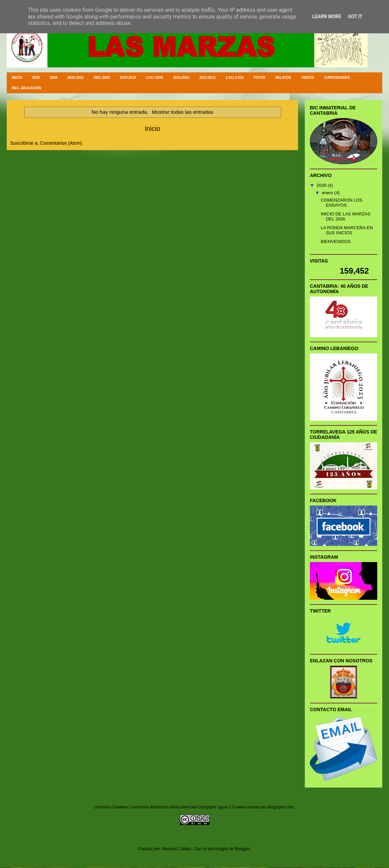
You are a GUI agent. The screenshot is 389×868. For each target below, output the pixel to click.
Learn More (327, 16)
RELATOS (283, 78)
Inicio (153, 129)
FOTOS (259, 78)
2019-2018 (128, 78)
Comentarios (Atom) (61, 143)
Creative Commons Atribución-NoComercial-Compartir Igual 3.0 (173, 807)
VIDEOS (307, 78)
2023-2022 (75, 78)
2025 (36, 78)
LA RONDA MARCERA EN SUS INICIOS (347, 230)
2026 (322, 185)
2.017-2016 (155, 78)
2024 (54, 78)
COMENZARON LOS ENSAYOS (342, 203)
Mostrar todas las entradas (183, 112)
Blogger (242, 849)
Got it (355, 16)
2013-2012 (207, 78)
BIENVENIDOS (336, 241)
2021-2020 (102, 78)
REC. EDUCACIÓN (26, 88)
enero (328, 193)
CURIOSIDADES (337, 78)
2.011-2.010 (235, 78)
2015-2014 (181, 78)
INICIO (17, 78)
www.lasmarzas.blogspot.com (265, 807)
